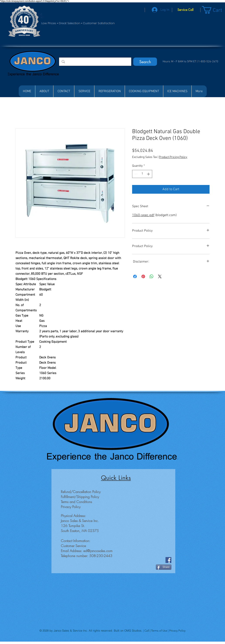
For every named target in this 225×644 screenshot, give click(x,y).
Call (147, 631)
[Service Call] (185, 10)
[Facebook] (168, 560)
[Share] (164, 567)
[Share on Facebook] (135, 276)
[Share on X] (160, 276)
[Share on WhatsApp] (152, 276)
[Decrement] (136, 174)
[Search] (145, 62)
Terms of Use (159, 631)
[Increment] (149, 174)
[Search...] (95, 62)
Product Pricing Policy (173, 157)
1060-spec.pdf (143, 215)
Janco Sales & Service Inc (70, 630)
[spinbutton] (142, 174)
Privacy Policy (177, 631)
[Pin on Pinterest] (143, 276)
